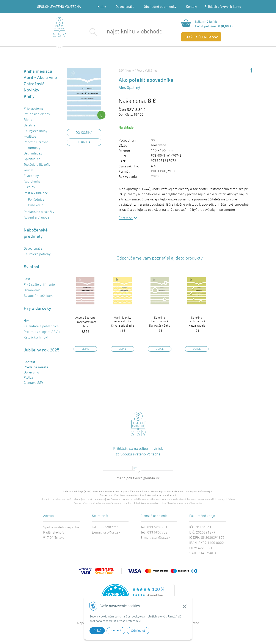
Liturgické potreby (37, 254)
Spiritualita (32, 159)
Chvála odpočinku (122, 322)
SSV (121, 70)
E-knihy (29, 187)
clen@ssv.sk (161, 538)
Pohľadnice (36, 200)
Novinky (31, 90)
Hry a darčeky (37, 308)
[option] (85, 311)
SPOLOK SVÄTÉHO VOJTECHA (59, 6)
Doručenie (31, 372)
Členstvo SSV (33, 383)
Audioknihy (32, 182)
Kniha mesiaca (38, 71)
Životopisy (31, 176)
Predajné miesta (36, 367)
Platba (28, 377)
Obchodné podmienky (160, 6)
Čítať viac (126, 218)
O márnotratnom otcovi (85, 322)
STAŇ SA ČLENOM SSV (201, 37)
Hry (26, 321)
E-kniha (84, 142)
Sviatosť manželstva (38, 296)
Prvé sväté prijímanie (39, 285)
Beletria (29, 126)
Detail (85, 349)
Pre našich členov (37, 114)
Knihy (102, 6)
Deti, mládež (33, 154)
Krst (27, 279)
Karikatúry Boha (160, 322)
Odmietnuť (138, 631)
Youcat (29, 170)
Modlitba (30, 137)
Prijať (97, 631)
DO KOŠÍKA (84, 133)
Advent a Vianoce (36, 218)
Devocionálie (125, 6)
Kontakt (192, 6)
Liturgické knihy (35, 131)
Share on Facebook (251, 70)
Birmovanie (32, 290)
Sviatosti (32, 267)
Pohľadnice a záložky (39, 212)
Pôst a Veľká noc (36, 193)
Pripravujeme (34, 109)
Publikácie (36, 205)
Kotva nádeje (197, 322)
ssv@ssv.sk (112, 533)
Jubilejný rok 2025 (42, 350)
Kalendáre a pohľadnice (41, 326)
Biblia (28, 120)
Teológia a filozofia (37, 165)
